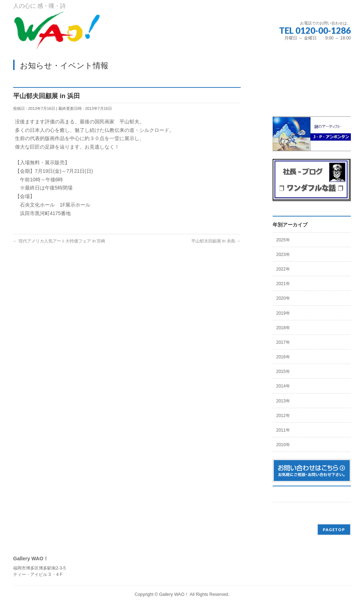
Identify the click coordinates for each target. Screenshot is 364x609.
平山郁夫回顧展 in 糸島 (216, 241)
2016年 (283, 357)
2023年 (283, 255)
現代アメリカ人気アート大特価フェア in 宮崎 (59, 241)
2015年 (283, 372)
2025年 (283, 240)
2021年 (283, 284)
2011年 (283, 430)
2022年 (283, 269)
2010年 (283, 445)
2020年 (283, 298)
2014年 (283, 386)
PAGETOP (334, 530)
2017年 (283, 342)
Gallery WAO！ (174, 594)
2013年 (283, 401)
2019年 (283, 313)
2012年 (283, 416)
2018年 (283, 328)
